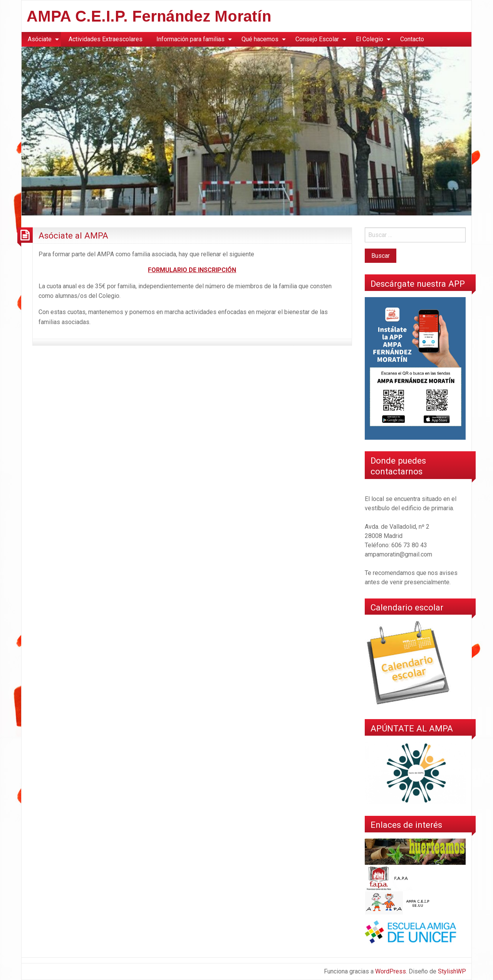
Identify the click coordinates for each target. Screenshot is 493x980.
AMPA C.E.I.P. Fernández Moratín (149, 16)
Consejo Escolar (317, 39)
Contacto (412, 39)
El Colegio (370, 39)
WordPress (391, 971)
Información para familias (190, 39)
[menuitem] (41, 39)
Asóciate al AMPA (73, 235)
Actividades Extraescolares (106, 39)
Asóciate (40, 39)
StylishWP (452, 971)
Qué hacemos (260, 39)
